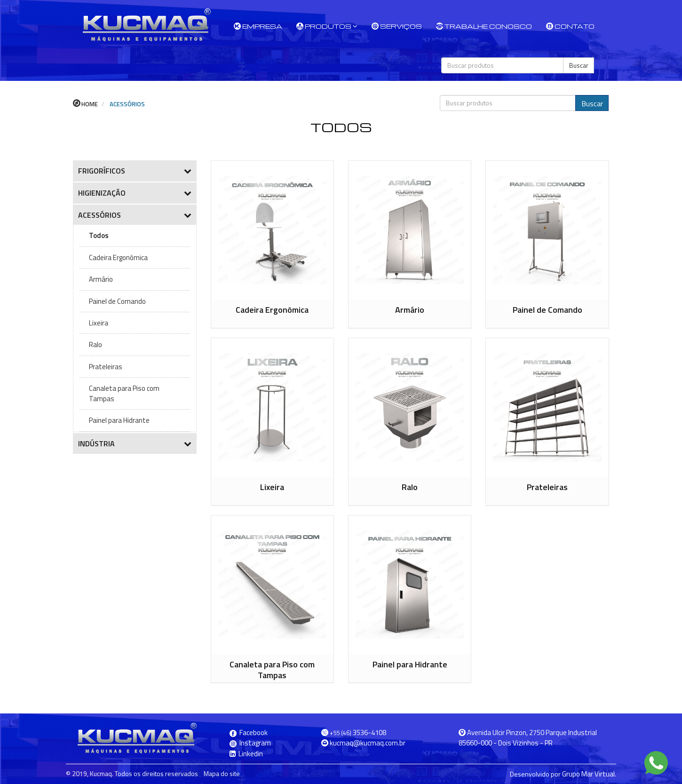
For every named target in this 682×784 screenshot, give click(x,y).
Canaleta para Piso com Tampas (124, 393)
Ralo (95, 344)
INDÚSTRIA (135, 443)
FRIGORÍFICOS (135, 171)
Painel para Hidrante (119, 420)
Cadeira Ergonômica (118, 257)
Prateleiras (106, 367)
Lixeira (99, 323)
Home (85, 104)
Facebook (249, 733)
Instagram (250, 743)
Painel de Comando (117, 301)
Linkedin (246, 754)
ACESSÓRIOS (127, 104)
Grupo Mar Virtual (588, 774)
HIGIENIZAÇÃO (135, 193)
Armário (101, 279)
